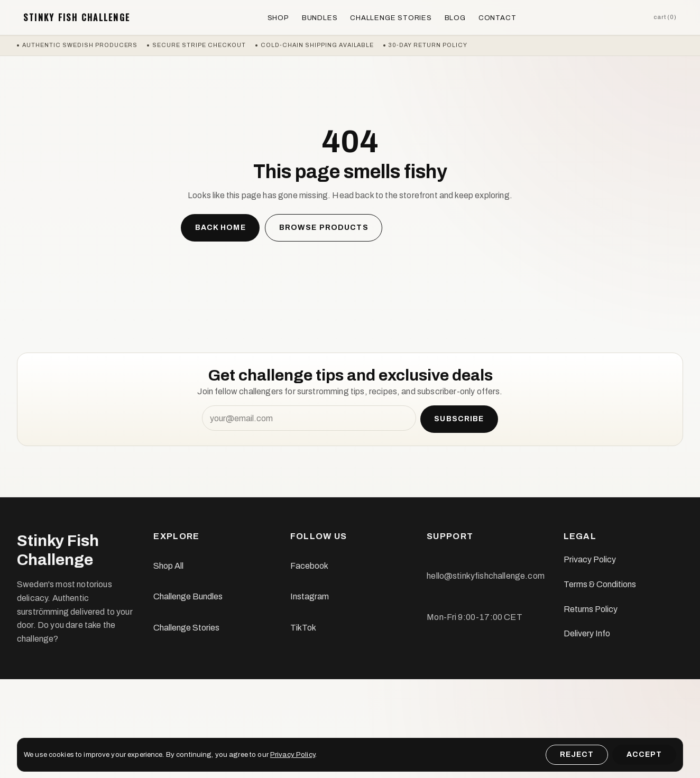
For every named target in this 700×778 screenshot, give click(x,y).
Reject (577, 754)
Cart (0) (665, 17)
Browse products (324, 228)
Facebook (309, 566)
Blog (455, 18)
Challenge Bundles (188, 596)
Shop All (168, 566)
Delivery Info (587, 633)
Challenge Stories (391, 18)
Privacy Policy (590, 559)
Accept (644, 754)
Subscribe (459, 419)
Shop (278, 18)
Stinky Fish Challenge (77, 17)
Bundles (320, 18)
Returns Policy (591, 609)
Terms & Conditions (600, 584)
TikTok (303, 628)
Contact (498, 18)
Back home (220, 228)
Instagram (310, 596)
